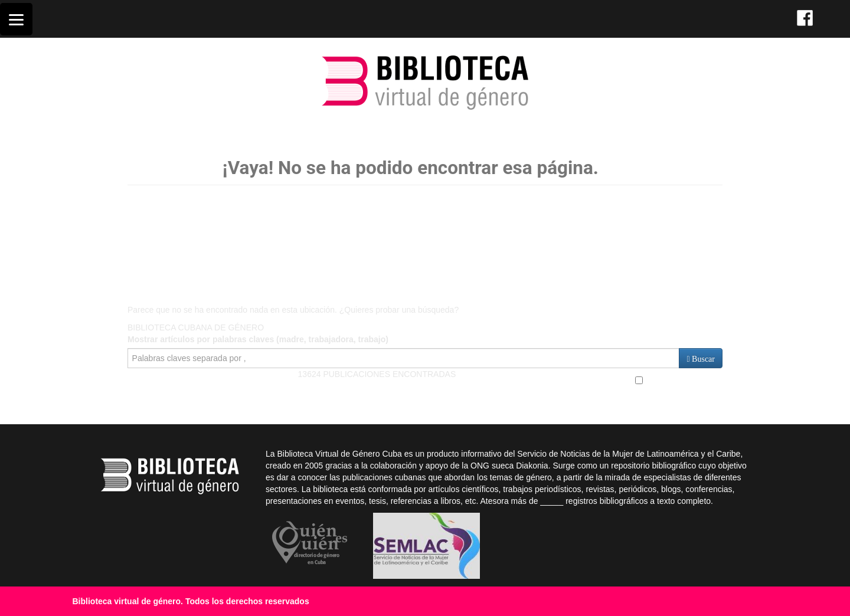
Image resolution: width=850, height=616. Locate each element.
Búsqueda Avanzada (679, 380)
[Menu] (16, 19)
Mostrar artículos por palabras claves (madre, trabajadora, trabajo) (258, 339)
